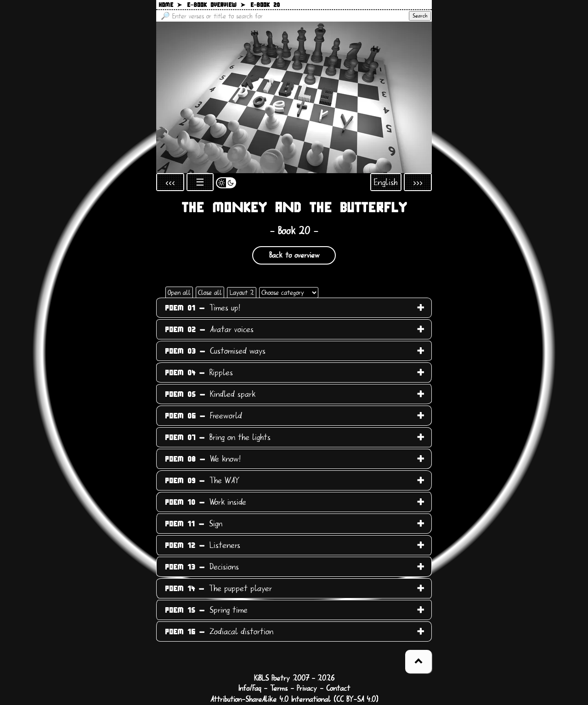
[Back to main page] (294, 97)
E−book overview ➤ (216, 5)
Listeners (203, 545)
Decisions (202, 567)
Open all (179, 293)
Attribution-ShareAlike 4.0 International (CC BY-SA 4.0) (294, 699)
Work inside (206, 502)
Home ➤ (170, 5)
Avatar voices (209, 329)
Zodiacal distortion (219, 632)
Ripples (199, 372)
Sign (194, 524)
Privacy (307, 688)
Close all (210, 293)
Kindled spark (210, 394)
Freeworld (204, 416)
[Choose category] (289, 293)
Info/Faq (250, 688)
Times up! (203, 308)
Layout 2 (242, 293)
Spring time (206, 610)
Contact (338, 688)
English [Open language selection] (386, 182)
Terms (279, 688)
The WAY (202, 480)
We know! (203, 459)
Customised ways (215, 351)
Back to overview (294, 255)
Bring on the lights (218, 437)
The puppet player (218, 588)
